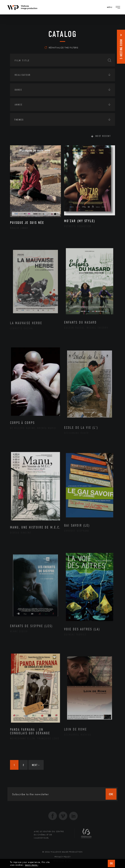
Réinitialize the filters (61, 48)
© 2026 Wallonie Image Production (62, 852)
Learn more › (32, 865)
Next (36, 765)
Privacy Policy (63, 857)
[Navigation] (118, 7)
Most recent (103, 136)
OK (111, 863)
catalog (62, 34)
